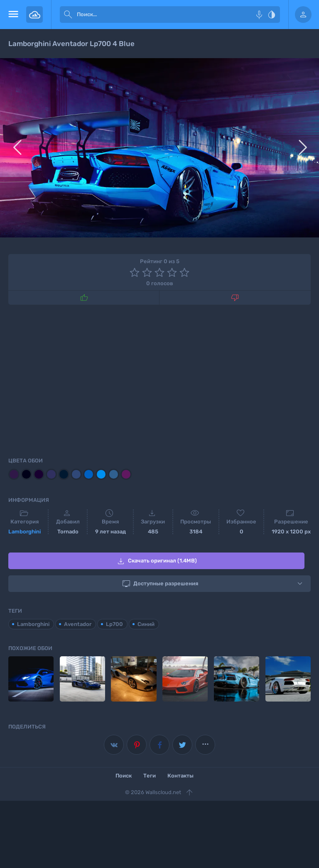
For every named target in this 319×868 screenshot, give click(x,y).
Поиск (124, 776)
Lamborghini (25, 532)
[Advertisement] (159, 379)
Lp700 (114, 624)
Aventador (78, 624)
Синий (146, 624)
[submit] (68, 15)
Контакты (180, 776)
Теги (150, 776)
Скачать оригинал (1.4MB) (156, 561)
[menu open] (13, 15)
